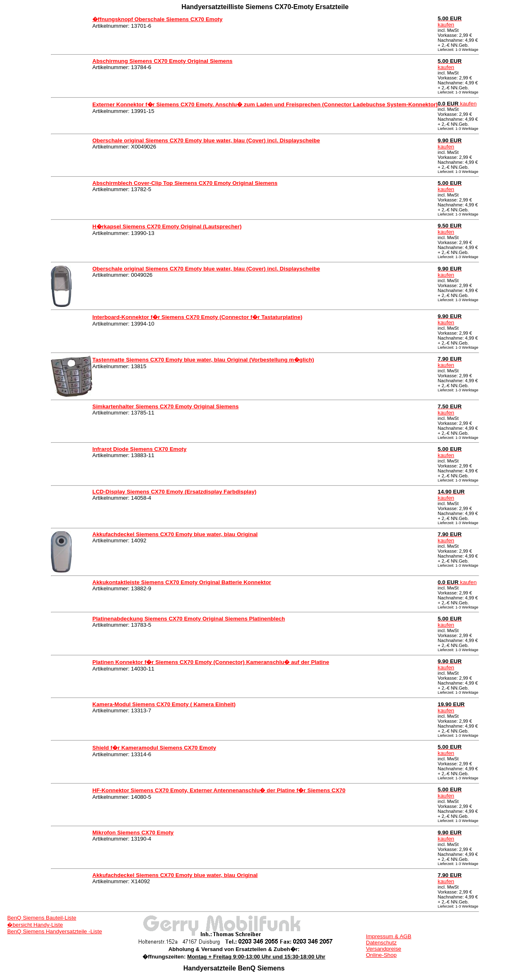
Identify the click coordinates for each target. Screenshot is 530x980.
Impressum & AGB (389, 936)
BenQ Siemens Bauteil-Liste (42, 918)
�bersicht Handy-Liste (35, 925)
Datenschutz (381, 943)
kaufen (450, 22)
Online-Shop (381, 955)
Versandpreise (384, 949)
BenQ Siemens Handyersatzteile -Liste (54, 931)
